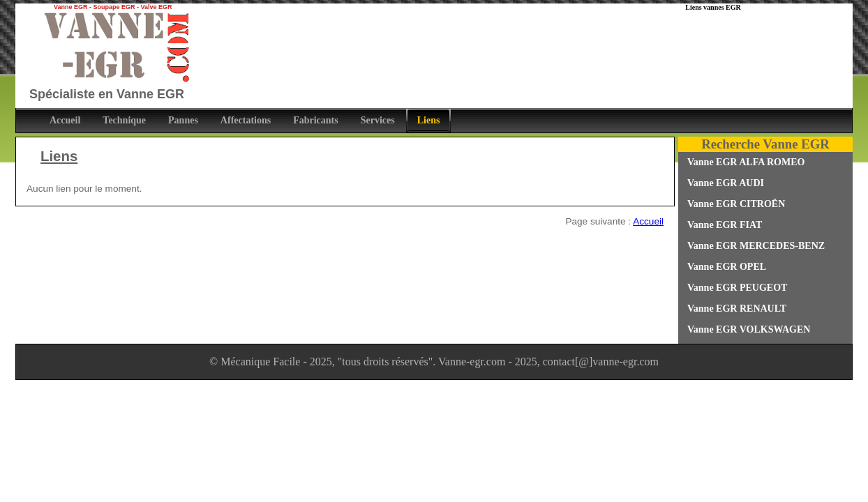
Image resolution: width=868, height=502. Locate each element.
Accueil (648, 221)
